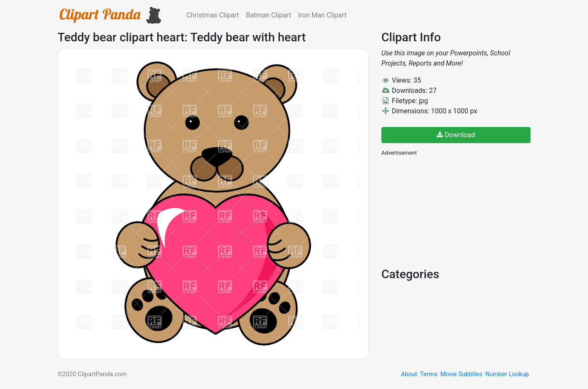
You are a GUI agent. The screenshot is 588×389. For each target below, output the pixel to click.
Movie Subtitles (461, 374)
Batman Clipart (268, 15)
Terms (429, 374)
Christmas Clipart (213, 15)
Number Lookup (507, 374)
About (409, 374)
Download (456, 135)
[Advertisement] (445, 211)
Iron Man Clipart (322, 15)
